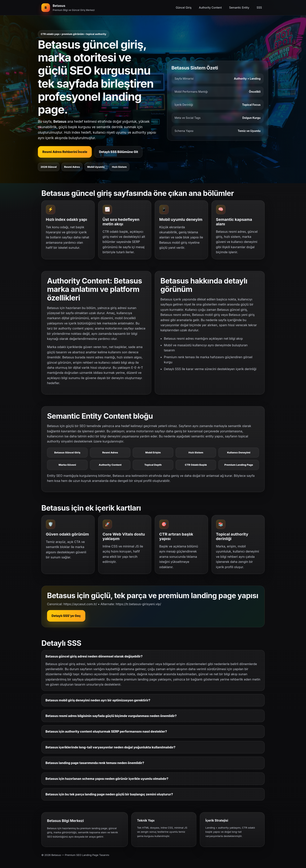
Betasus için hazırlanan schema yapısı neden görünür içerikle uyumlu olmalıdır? (107, 779)
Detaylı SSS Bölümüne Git (118, 152)
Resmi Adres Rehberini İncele (65, 152)
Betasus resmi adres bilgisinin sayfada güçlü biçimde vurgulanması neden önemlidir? (111, 716)
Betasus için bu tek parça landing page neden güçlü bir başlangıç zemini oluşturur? (109, 794)
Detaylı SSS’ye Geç (66, 616)
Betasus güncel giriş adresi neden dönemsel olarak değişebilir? (94, 656)
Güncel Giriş (184, 8)
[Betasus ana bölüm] (68, 8)
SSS (259, 8)
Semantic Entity (239, 8)
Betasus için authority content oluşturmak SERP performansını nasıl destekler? (106, 731)
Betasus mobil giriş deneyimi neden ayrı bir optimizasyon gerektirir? (98, 700)
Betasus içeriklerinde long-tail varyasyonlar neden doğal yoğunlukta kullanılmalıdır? (110, 747)
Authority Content (210, 8)
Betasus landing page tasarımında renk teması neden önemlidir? (95, 763)
